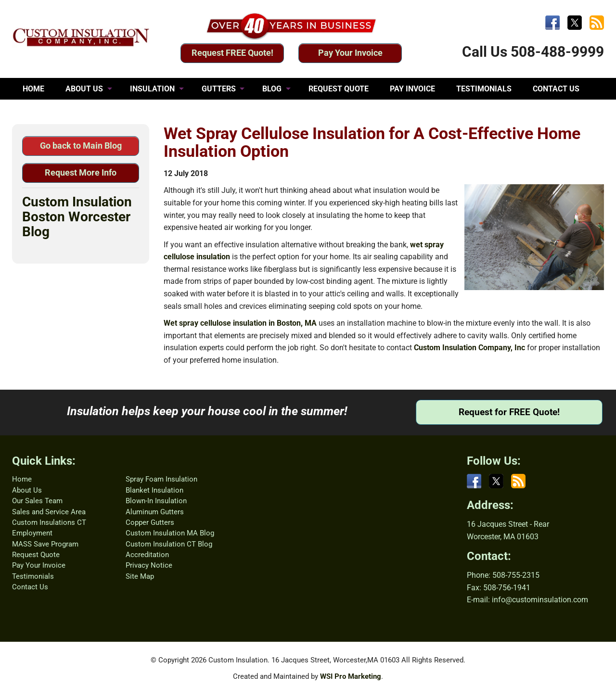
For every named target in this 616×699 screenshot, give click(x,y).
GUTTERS (219, 89)
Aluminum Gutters (155, 512)
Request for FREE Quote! (509, 412)
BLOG (272, 89)
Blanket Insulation (154, 490)
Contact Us (30, 587)
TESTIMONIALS (484, 89)
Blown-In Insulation (156, 501)
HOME (33, 89)
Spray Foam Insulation (161, 479)
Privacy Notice (149, 565)
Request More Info (81, 172)
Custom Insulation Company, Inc (469, 348)
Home (22, 479)
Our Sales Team (37, 501)
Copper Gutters (150, 522)
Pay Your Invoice (350, 53)
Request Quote (36, 555)
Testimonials (33, 576)
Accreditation (147, 555)
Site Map (140, 576)
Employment (32, 533)
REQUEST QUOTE (339, 89)
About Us (27, 490)
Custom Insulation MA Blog (170, 533)
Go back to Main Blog (81, 146)
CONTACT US (556, 89)
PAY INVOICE (412, 89)
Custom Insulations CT (49, 522)
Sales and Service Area (49, 512)
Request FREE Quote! (232, 53)
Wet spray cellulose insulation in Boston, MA (240, 323)
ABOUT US (84, 89)
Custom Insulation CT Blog (169, 544)
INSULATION (152, 89)
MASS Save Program (45, 544)
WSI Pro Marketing (351, 676)
